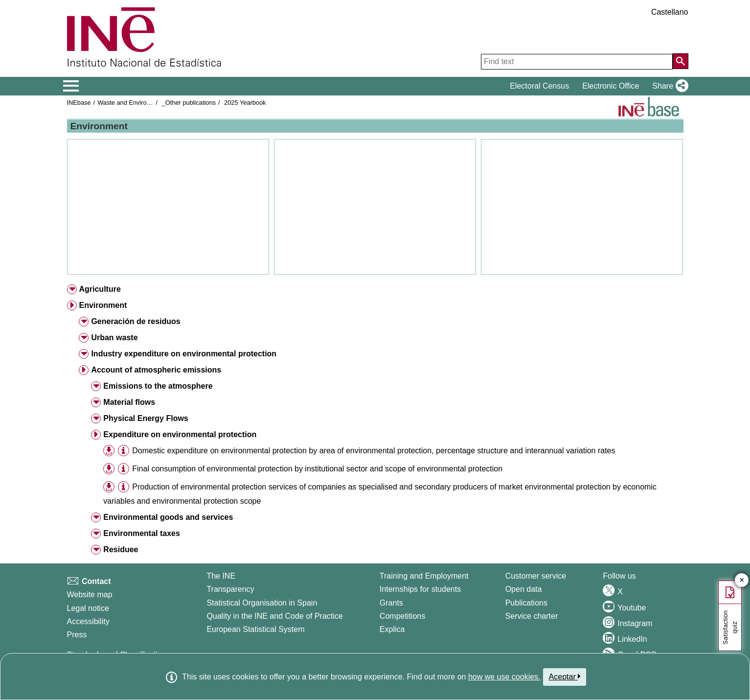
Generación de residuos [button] (136, 321)
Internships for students (420, 589)
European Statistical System (255, 629)
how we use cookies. (504, 677)
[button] (668, 86)
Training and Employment (424, 576)
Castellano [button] (670, 12)
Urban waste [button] (114, 338)
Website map (90, 595)
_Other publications (189, 103)
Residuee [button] (121, 549)
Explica (392, 629)
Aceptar (565, 677)
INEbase (79, 103)
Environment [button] (103, 305)
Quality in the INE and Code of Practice (274, 616)
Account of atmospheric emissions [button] (156, 370)
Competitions (402, 616)
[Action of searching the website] (681, 61)
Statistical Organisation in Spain (262, 603)
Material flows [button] (129, 402)
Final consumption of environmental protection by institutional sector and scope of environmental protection (317, 469)
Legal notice (88, 608)
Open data (524, 589)
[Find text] (577, 62)
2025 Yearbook (245, 103)
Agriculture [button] (100, 289)
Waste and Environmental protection (148, 103)
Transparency (230, 589)
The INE (221, 576)
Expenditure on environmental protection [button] (180, 434)
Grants (391, 603)
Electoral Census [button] (539, 86)
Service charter (532, 616)
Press (77, 635)
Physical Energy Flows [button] (146, 418)
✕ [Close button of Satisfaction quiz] (742, 580)
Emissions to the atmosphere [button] (158, 386)
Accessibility (88, 621)
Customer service (536, 576)
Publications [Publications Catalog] (526, 603)
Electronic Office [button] (611, 86)
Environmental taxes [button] (142, 533)
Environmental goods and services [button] (168, 517)
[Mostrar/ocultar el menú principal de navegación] (71, 86)
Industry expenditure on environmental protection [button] (184, 354)
